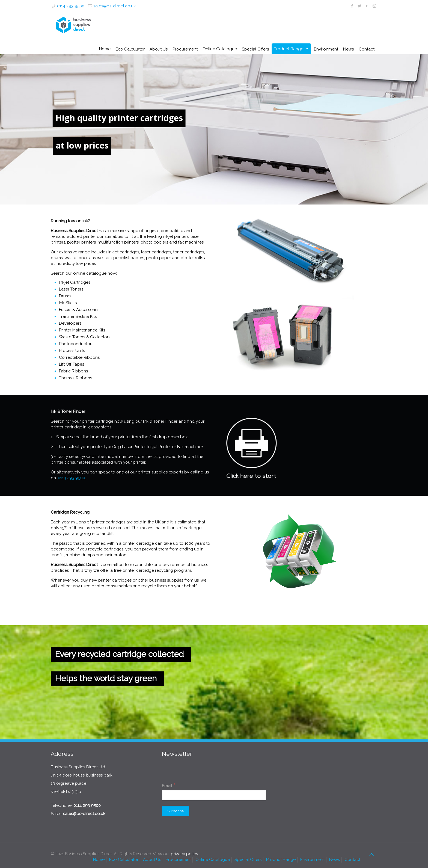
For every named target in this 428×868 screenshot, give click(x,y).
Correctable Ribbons (79, 357)
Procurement (178, 860)
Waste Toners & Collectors (85, 337)
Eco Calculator (124, 860)
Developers (70, 323)
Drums (65, 296)
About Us (152, 860)
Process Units (72, 351)
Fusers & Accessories (79, 310)
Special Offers (248, 860)
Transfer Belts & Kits (78, 316)
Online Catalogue (220, 49)
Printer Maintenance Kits (82, 330)
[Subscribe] (176, 811)
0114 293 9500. (72, 478)
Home (105, 49)
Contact (352, 860)
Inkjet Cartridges (75, 282)
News (335, 860)
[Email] (214, 795)
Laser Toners (71, 289)
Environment (312, 860)
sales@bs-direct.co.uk (115, 6)
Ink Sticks (68, 303)
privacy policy (185, 854)
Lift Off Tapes (72, 364)
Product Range (289, 49)
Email (169, 785)
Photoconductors (76, 344)
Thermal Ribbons (75, 378)
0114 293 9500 (71, 6)
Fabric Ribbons (73, 371)
